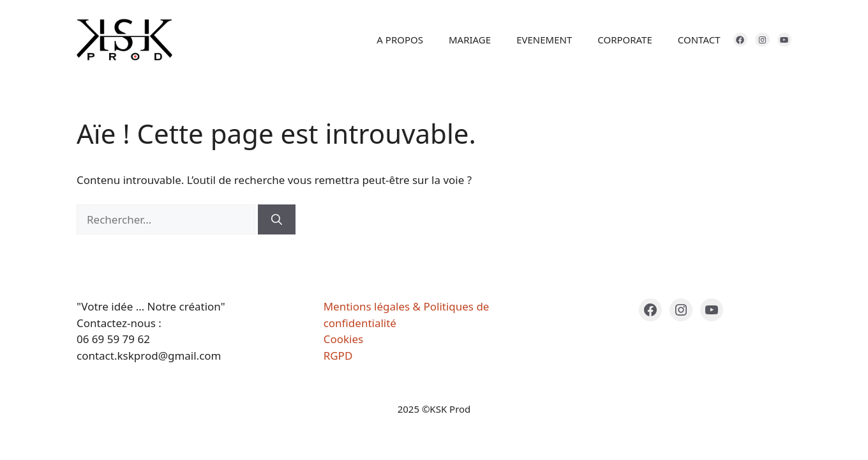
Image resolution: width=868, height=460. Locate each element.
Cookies (344, 339)
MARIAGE (470, 40)
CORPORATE (625, 40)
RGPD (338, 356)
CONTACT (699, 40)
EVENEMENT (544, 40)
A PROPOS (400, 40)
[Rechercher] (277, 220)
